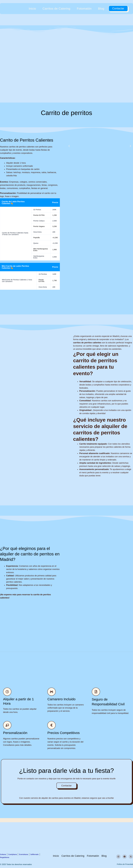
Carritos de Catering (56, 9)
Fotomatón (84, 9)
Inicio (32, 9)
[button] (69, 146)
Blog (101, 9)
